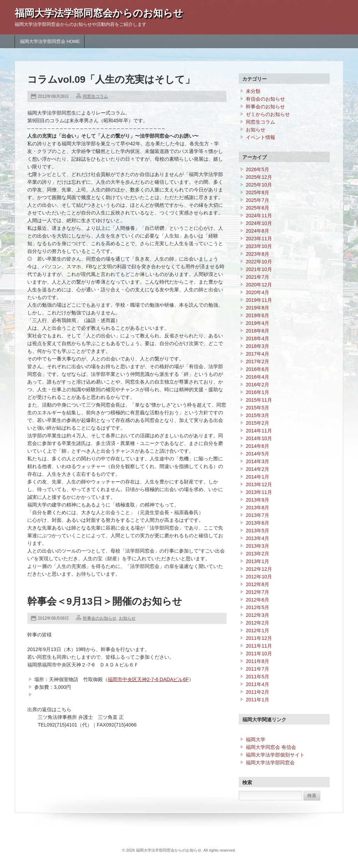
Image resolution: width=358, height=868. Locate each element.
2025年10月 (259, 185)
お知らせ (127, 618)
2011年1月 (257, 700)
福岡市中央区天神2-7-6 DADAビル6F (148, 679)
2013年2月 (257, 554)
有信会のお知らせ (265, 99)
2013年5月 (257, 531)
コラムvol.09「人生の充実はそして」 (111, 79)
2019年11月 (259, 300)
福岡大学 (256, 739)
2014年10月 (259, 438)
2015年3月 (257, 415)
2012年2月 (257, 623)
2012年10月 (259, 577)
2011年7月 (257, 669)
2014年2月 (257, 469)
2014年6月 (257, 446)
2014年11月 (259, 431)
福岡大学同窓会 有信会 (271, 747)
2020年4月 (257, 292)
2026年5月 (257, 169)
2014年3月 (257, 461)
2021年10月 (259, 269)
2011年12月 (259, 638)
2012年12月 (259, 569)
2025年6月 (257, 208)
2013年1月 (257, 561)
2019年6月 (257, 315)
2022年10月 (259, 262)
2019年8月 (257, 308)
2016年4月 (257, 377)
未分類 (253, 91)
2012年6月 (257, 600)
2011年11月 (259, 646)
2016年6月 (257, 369)
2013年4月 (257, 538)
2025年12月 (259, 177)
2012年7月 (257, 592)
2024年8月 (257, 231)
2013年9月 (257, 500)
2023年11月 (259, 239)
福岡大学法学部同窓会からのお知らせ (99, 13)
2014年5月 (257, 454)
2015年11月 (259, 400)
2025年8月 (257, 192)
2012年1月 (257, 630)
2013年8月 (257, 508)
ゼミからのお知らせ (268, 114)
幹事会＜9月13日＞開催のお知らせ (105, 601)
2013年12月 (259, 484)
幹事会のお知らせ (100, 618)
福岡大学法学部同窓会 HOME (50, 42)
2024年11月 (259, 216)
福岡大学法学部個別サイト (275, 755)
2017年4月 (257, 354)
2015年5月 (257, 408)
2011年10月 (259, 654)
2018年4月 (257, 338)
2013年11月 (259, 492)
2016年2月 (257, 385)
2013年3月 (257, 546)
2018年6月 (257, 331)
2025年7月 (257, 200)
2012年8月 (257, 584)
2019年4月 (257, 323)
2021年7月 (257, 277)
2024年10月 (259, 223)
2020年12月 (259, 285)
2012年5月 (257, 607)
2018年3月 (257, 346)
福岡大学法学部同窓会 (270, 763)
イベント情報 (260, 137)
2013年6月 (257, 523)
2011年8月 (257, 661)
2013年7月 (257, 515)
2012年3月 (257, 615)
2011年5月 (257, 677)
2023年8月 (257, 254)
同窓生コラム (95, 96)
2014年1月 (257, 477)
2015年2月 (257, 423)
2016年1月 (257, 392)
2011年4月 (257, 684)
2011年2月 (257, 692)
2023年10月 (259, 246)
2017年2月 (257, 362)
